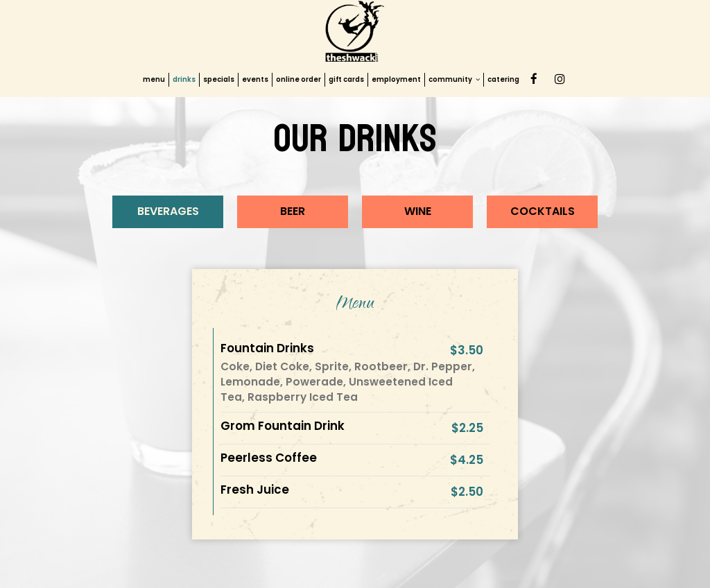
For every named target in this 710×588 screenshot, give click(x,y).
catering (503, 79)
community (454, 79)
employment (396, 79)
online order (298, 79)
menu (154, 79)
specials (219, 79)
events (255, 79)
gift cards (346, 79)
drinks (184, 79)
